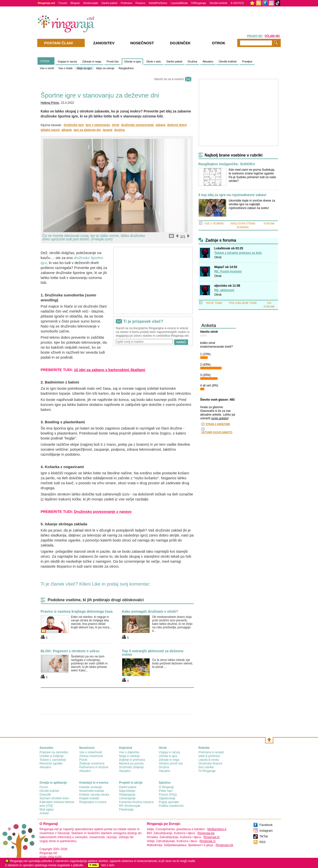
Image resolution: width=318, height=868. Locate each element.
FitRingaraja (199, 3)
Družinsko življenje (131, 767)
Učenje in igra (132, 61)
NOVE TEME (214, 303)
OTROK (45, 61)
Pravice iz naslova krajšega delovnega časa (77, 611)
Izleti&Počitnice (158, 3)
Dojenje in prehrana (132, 760)
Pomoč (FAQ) (168, 795)
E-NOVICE (237, 3)
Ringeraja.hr (212, 837)
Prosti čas (113, 61)
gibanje (67, 130)
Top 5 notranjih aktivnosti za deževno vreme (153, 653)
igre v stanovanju (98, 125)
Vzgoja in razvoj (67, 61)
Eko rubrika (206, 767)
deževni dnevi (177, 125)
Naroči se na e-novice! (169, 79)
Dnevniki (45, 795)
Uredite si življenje (52, 756)
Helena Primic (50, 103)
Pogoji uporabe (169, 802)
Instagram (266, 831)
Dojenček (180, 43)
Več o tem (108, 865)
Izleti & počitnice (209, 756)
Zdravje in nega (92, 61)
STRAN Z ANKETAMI (218, 424)
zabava (160, 125)
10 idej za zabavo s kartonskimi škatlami (110, 370)
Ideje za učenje (105, 68)
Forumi (63, 3)
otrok (116, 125)
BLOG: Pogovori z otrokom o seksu (70, 651)
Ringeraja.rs (208, 841)
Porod (83, 760)
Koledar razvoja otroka (94, 795)
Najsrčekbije (127, 791)
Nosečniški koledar (92, 791)
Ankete (44, 813)
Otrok (218, 257)
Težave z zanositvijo (53, 760)
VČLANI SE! (272, 36)
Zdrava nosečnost (91, 756)
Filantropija (126, 810)
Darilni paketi (110, 3)
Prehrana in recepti (211, 752)
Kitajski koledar (89, 798)
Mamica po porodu (131, 763)
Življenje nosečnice (92, 763)
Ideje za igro (84, 68)
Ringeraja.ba (206, 833)
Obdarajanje (127, 795)
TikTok (264, 836)
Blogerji (75, 3)
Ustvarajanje (127, 798)
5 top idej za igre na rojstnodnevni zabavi (232, 195)
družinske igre (74, 125)
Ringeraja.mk (224, 845)
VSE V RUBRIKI (214, 223)
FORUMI (269, 223)
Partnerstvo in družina (94, 767)
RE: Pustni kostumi (228, 271)
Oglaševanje (167, 798)
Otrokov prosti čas (171, 763)
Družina (193, 61)
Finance (140, 3)
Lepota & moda (209, 760)
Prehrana (126, 3)
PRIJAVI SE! (255, 36)
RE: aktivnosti (224, 290)
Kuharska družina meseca (136, 802)
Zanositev (104, 43)
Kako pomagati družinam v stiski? (150, 611)
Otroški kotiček (218, 3)
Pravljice (247, 61)
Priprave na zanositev (54, 752)
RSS (262, 842)
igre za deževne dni (87, 130)
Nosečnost (142, 43)
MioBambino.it (217, 829)
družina (120, 130)
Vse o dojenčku (129, 752)
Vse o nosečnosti (91, 752)
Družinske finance (210, 763)
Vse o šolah (65, 68)
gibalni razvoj (50, 130)
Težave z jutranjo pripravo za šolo (238, 253)
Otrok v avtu (154, 61)
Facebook (266, 825)
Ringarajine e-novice (93, 802)
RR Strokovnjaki (130, 806)
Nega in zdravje (129, 756)
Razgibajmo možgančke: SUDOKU (227, 164)
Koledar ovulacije (91, 787)
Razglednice (126, 68)
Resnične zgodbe (51, 763)
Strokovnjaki (91, 3)
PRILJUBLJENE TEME (243, 303)
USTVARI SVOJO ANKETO (217, 432)
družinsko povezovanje (137, 125)
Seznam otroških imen (54, 798)
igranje (107, 130)
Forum (44, 787)
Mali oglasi (47, 810)
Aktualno (208, 61)
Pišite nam (166, 791)
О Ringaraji (166, 787)
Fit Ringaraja (207, 771)
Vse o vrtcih (47, 68)
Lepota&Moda (179, 3)
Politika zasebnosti (171, 806)
